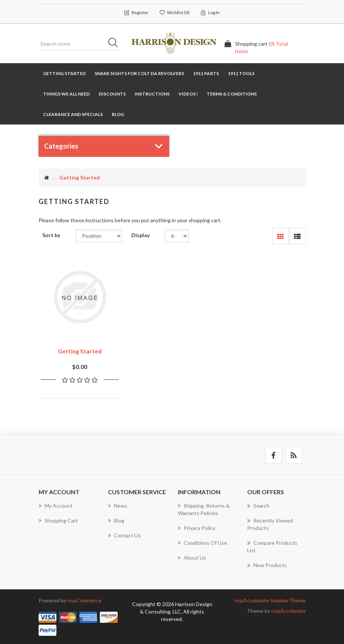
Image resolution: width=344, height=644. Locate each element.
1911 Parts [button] (206, 73)
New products (267, 564)
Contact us (124, 534)
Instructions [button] (152, 94)
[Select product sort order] (99, 236)
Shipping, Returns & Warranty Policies (204, 508)
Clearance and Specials (73, 114)
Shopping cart (58, 519)
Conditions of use (202, 542)
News (118, 504)
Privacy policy (196, 527)
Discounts (112, 94)
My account (56, 504)
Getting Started (64, 73)
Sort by (51, 235)
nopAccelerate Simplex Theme (270, 599)
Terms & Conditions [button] (232, 94)
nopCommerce (85, 599)
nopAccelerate (289, 610)
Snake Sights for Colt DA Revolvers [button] (139, 73)
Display (140, 235)
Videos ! (188, 94)
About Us (192, 556)
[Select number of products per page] (177, 236)
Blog (118, 114)
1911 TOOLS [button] (241, 73)
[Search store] (79, 44)
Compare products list (272, 545)
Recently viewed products (270, 523)
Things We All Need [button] (66, 94)
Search (115, 44)
